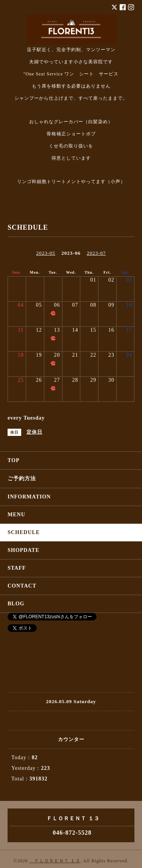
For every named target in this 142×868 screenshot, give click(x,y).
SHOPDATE (23, 550)
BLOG (16, 604)
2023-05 (45, 253)
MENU (16, 515)
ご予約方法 (22, 479)
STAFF (17, 568)
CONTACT (22, 586)
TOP (14, 460)
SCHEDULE (24, 532)
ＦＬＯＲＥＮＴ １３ (55, 861)
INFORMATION (29, 497)
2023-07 (96, 253)
